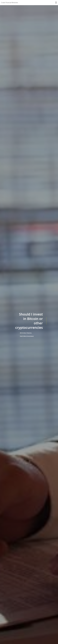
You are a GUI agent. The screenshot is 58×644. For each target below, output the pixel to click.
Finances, (29, 333)
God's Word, (23, 336)
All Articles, (23, 333)
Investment (30, 336)
